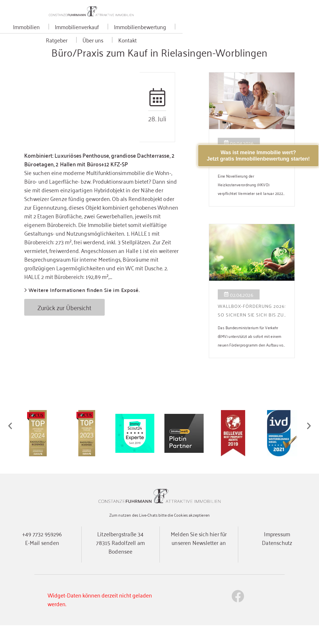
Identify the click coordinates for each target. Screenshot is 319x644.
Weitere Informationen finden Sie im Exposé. (84, 309)
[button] (10, 445)
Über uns (247, 35)
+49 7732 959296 (42, 552)
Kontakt (280, 35)
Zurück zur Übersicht (65, 326)
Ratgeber (210, 35)
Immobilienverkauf (95, 35)
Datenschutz (277, 561)
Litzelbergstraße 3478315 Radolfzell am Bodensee (120, 561)
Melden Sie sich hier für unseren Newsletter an (199, 557)
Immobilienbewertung (158, 35)
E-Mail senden (42, 561)
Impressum (277, 552)
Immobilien (45, 35)
